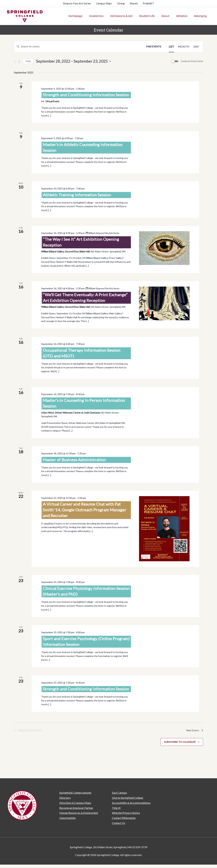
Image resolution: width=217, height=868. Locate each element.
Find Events (154, 44)
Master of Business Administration (74, 457)
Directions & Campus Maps (75, 800)
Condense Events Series (192, 59)
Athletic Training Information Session (77, 192)
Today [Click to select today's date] (28, 59)
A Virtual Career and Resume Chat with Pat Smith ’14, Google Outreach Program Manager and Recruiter (85, 507)
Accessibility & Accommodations (131, 800)
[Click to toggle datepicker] (74, 59)
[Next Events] (19, 59)
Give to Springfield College (127, 795)
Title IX (116, 805)
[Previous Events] (15, 59)
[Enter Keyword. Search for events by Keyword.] (78, 44)
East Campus (119, 790)
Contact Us (119, 820)
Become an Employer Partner (76, 805)
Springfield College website (75, 790)
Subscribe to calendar (180, 739)
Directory (65, 795)
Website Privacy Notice (126, 810)
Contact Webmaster (124, 815)
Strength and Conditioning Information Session (86, 92)
